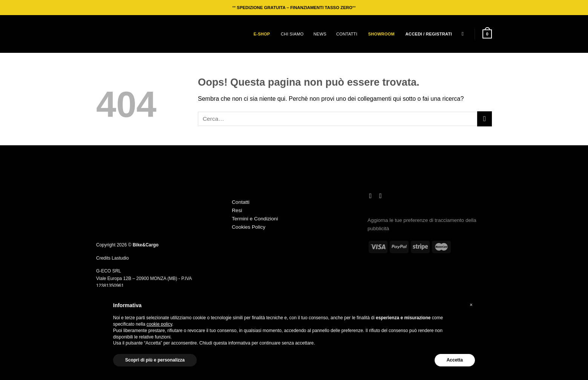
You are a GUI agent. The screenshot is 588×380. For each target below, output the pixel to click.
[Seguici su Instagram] (372, 196)
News (320, 34)
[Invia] (485, 119)
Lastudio (120, 258)
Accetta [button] (455, 360)
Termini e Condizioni (255, 219)
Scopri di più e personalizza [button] (155, 360)
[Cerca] (464, 34)
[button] (471, 305)
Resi (237, 210)
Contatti (347, 34)
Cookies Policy (249, 227)
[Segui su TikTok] (383, 196)
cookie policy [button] (159, 324)
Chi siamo (292, 34)
